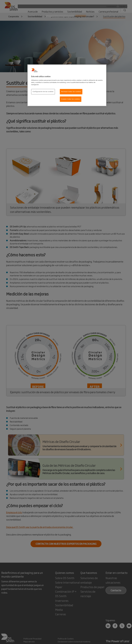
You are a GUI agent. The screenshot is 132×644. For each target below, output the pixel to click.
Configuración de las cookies (43, 92)
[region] (67, 85)
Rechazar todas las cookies (71, 92)
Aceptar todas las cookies (71, 99)
